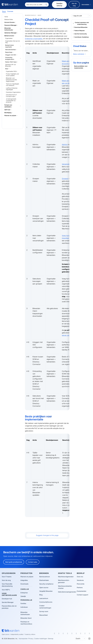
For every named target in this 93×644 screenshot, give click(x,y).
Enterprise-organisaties (34, 39)
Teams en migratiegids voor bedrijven (12, 85)
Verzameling (67, 164)
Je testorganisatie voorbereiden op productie (11, 100)
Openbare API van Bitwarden (11, 65)
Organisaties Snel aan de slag (12, 42)
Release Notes (9, 19)
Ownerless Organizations (13, 92)
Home (6, 17)
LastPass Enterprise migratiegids (12, 89)
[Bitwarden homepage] (11, 631)
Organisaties (9, 38)
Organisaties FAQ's (11, 71)
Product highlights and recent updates (12, 75)
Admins (65, 144)
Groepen (65, 179)
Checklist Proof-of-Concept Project (11, 96)
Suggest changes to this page (47, 535)
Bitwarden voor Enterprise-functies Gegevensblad (11, 80)
